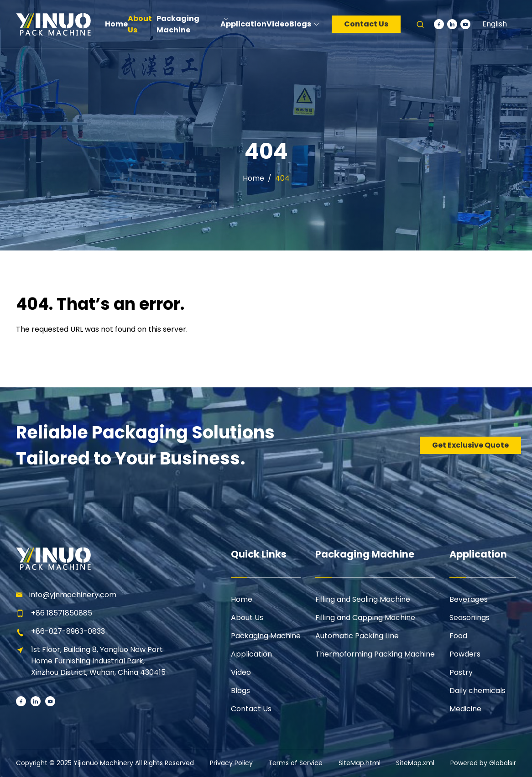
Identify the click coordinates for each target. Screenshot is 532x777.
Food (458, 636)
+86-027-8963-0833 (68, 631)
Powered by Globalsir (483, 763)
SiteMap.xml (415, 763)
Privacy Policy (231, 763)
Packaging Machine (266, 636)
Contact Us (366, 24)
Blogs (240, 691)
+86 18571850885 (62, 613)
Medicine (465, 709)
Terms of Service (295, 763)
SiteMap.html (360, 763)
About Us (247, 618)
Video (241, 672)
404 (282, 178)
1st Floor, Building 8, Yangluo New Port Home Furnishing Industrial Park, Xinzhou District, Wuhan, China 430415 (98, 661)
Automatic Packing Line (357, 636)
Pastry (461, 672)
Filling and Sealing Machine (363, 599)
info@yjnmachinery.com (73, 595)
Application (251, 654)
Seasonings (469, 618)
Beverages (469, 599)
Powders (465, 654)
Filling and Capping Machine (365, 618)
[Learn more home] (53, 24)
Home (253, 178)
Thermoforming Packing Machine (375, 654)
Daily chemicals (477, 691)
